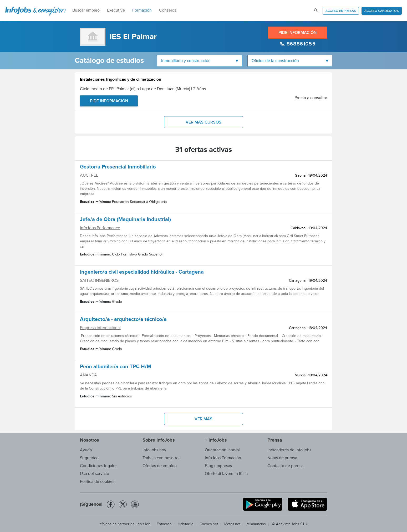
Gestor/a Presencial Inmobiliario (118, 168)
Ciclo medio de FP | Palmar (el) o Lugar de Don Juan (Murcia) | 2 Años (143, 89)
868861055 (300, 44)
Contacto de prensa (285, 466)
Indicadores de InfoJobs (289, 450)
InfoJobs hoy (154, 450)
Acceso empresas (341, 11)
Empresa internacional (100, 328)
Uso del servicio (95, 474)
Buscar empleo (86, 10)
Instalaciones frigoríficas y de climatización (121, 80)
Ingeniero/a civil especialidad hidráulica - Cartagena (142, 273)
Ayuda (86, 450)
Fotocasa (164, 524)
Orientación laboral (222, 450)
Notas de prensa (282, 458)
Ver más (203, 419)
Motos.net (232, 524)
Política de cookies (97, 482)
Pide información (297, 33)
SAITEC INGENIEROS (99, 281)
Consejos (168, 10)
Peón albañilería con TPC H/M (116, 367)
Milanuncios (256, 524)
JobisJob (143, 524)
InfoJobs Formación (223, 458)
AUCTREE (89, 175)
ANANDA (88, 375)
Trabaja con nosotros (161, 458)
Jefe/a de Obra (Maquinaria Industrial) (125, 220)
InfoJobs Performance (100, 228)
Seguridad (89, 458)
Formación (142, 10)
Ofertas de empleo (160, 466)
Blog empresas (218, 466)
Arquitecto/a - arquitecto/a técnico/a (123, 320)
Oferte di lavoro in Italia (226, 474)
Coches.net (209, 524)
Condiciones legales (99, 466)
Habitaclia (185, 524)
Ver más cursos (203, 122)
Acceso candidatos (382, 11)
